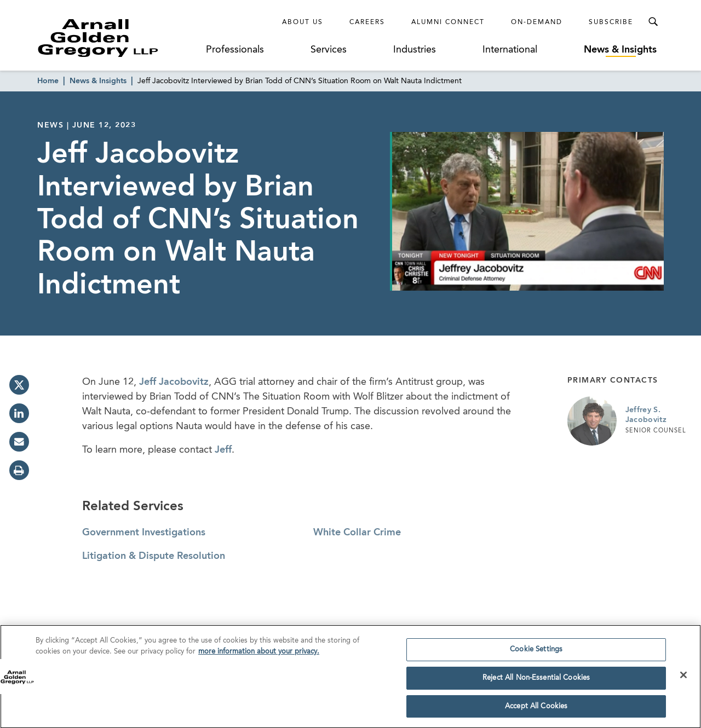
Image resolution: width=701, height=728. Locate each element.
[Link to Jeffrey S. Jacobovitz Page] (592, 421)
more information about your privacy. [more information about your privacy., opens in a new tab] (259, 654)
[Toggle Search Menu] (653, 22)
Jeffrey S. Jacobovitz (646, 415)
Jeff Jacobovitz (174, 382)
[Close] (683, 678)
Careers (367, 22)
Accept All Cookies (536, 709)
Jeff (223, 450)
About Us (303, 22)
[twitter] (19, 385)
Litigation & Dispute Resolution (154, 556)
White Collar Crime (357, 533)
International (510, 50)
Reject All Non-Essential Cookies (536, 681)
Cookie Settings (536, 652)
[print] (19, 470)
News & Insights (620, 50)
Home (48, 81)
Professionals (235, 50)
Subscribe (611, 22)
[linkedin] (19, 413)
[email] (19, 442)
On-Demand (537, 22)
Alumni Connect (448, 22)
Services (329, 50)
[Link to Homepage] (118, 38)
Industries (415, 50)
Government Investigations (144, 533)
